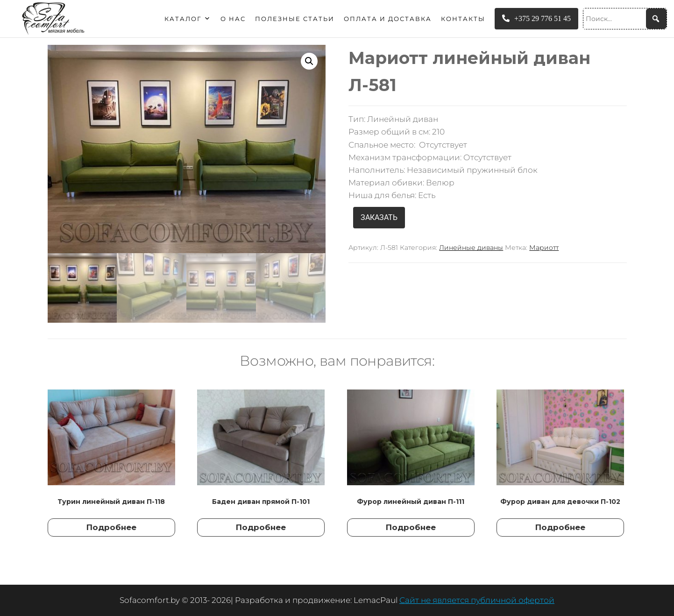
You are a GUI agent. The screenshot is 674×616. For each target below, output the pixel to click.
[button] (309, 61)
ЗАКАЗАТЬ (379, 217)
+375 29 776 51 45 (536, 18)
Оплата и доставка (388, 19)
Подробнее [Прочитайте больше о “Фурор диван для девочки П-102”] (560, 527)
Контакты (463, 19)
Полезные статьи (295, 19)
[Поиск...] (625, 19)
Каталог (188, 19)
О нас (233, 19)
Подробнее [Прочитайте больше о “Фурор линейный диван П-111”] (411, 527)
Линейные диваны (471, 248)
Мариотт (544, 248)
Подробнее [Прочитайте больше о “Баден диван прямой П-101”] (261, 527)
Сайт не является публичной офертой (477, 600)
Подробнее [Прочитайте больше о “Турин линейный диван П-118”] (111, 527)
